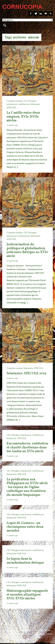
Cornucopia (26, 630)
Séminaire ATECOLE (33, 368)
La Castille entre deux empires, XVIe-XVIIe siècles (23, 117)
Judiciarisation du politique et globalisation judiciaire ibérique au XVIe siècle (27, 250)
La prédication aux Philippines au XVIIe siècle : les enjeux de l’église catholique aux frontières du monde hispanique (27, 487)
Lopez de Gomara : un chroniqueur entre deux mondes (25, 527)
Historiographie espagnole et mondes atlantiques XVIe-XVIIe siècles (27, 595)
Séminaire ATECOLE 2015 (26, 373)
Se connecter (38, 630)
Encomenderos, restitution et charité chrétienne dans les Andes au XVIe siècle (27, 447)
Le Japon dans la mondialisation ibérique (25, 561)
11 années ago (12, 125)
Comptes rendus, (15, 101)
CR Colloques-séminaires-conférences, (25, 435)
